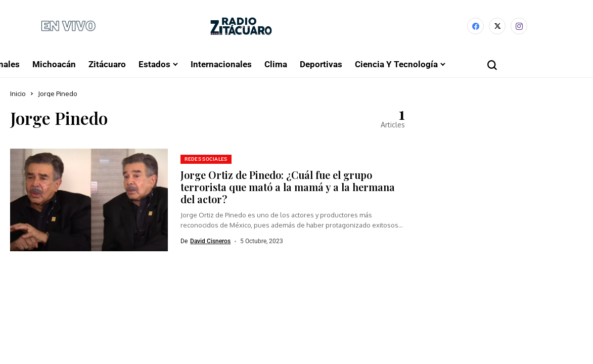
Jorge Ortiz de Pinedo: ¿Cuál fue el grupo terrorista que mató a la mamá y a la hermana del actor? (288, 187)
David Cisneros (210, 241)
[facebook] (475, 26)
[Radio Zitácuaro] (241, 26)
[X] (497, 26)
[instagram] (519, 26)
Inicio (18, 94)
